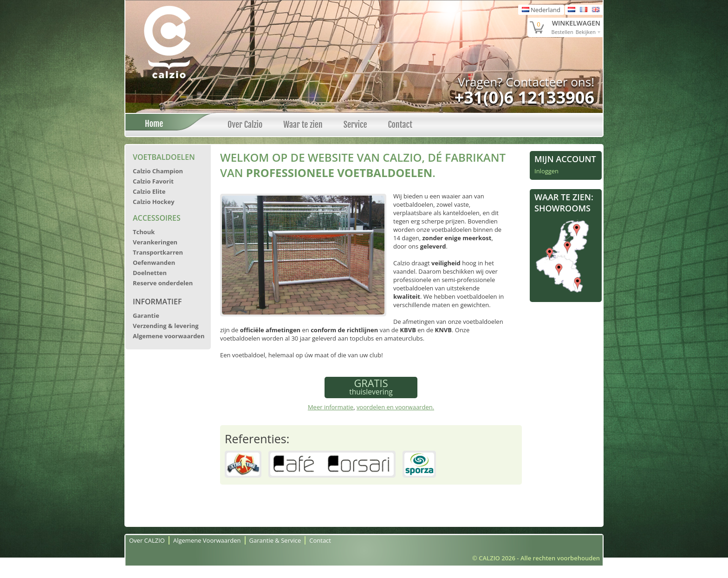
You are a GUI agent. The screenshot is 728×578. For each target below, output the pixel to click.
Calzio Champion (158, 171)
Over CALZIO (147, 540)
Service (355, 125)
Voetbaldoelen (164, 157)
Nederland (541, 10)
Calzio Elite (149, 191)
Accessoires (157, 218)
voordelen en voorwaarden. (395, 407)
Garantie (146, 315)
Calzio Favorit (153, 181)
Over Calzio (245, 125)
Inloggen (546, 171)
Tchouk (144, 232)
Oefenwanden (154, 263)
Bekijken (586, 32)
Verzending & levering (166, 326)
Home (151, 124)
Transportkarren (158, 252)
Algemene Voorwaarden (207, 540)
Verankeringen (155, 242)
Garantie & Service (275, 540)
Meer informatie (331, 407)
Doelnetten (150, 273)
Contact (400, 125)
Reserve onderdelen (163, 283)
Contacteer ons (548, 82)
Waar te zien (303, 125)
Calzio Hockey (154, 202)
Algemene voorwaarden (169, 336)
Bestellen (562, 32)
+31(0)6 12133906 (524, 97)
